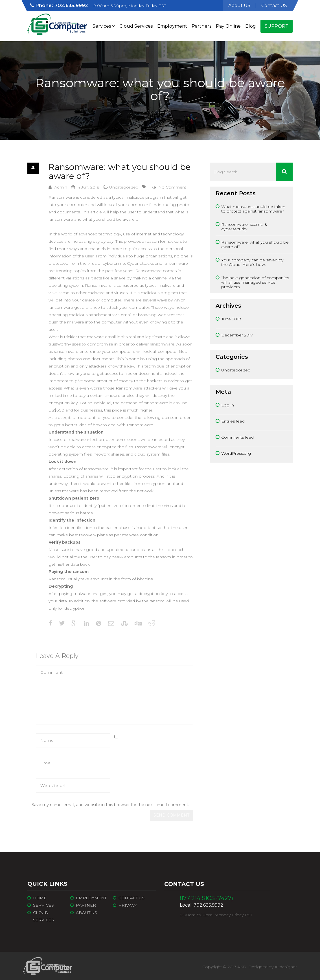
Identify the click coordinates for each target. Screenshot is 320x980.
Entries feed (233, 421)
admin (61, 187)
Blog (251, 26)
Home (40, 898)
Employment (172, 26)
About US (239, 6)
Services (104, 26)
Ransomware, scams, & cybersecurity (244, 227)
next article (183, 637)
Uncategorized (124, 187)
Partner (86, 905)
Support (277, 26)
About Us (86, 913)
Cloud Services (136, 26)
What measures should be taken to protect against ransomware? (253, 209)
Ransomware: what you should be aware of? (120, 171)
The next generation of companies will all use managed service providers (255, 282)
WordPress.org (236, 453)
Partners (201, 26)
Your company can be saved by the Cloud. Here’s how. (252, 262)
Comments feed (237, 437)
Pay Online (228, 26)
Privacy (128, 905)
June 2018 (231, 319)
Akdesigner (286, 967)
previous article (50, 637)
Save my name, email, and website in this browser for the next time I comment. (110, 805)
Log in (228, 405)
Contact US (274, 6)
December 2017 (237, 335)
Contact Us (131, 898)
